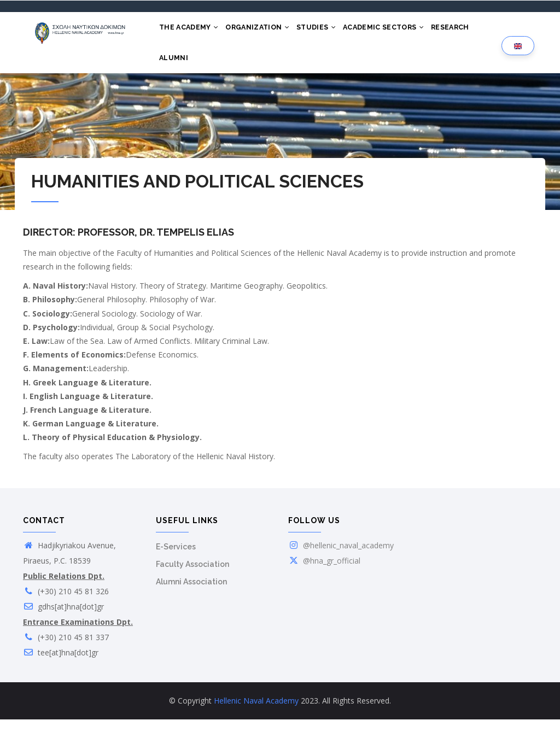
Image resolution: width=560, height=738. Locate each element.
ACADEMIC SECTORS (400, 32)
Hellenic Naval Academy (256, 719)
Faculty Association (192, 583)
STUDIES (328, 32)
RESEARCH (471, 32)
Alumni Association (191, 600)
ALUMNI (176, 72)
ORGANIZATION (264, 32)
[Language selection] (518, 55)
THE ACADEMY (191, 32)
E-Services (176, 565)
